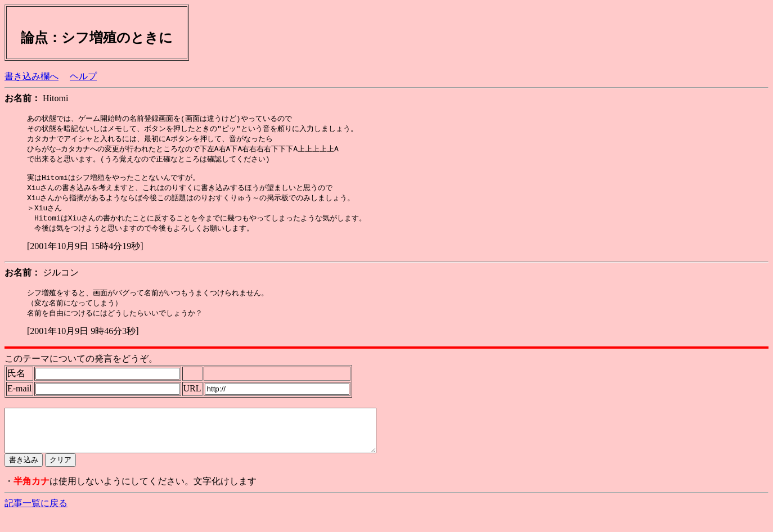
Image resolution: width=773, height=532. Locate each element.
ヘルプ (83, 76)
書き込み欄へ (32, 76)
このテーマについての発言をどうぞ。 (81, 368)
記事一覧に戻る (36, 521)
